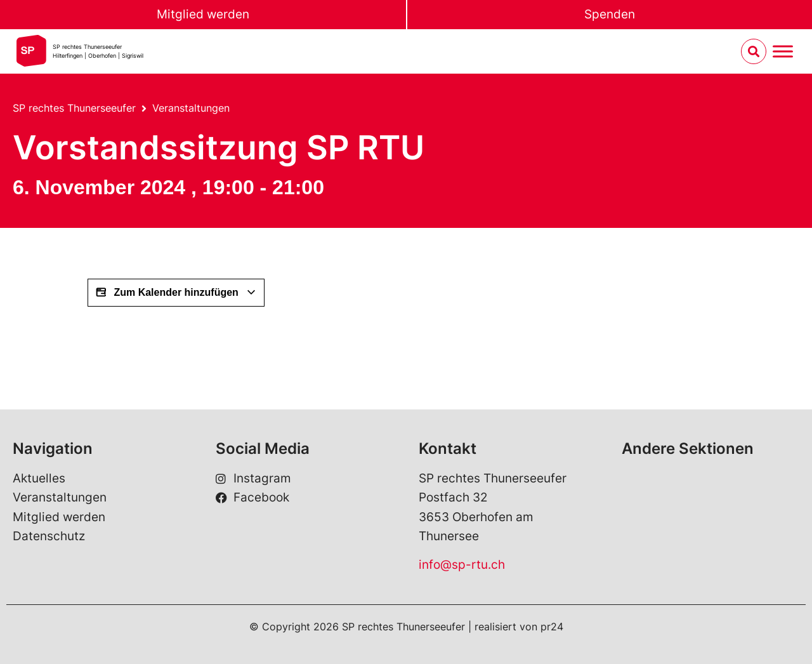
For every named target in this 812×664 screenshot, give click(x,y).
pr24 (552, 627)
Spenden (610, 14)
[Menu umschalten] (783, 52)
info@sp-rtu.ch (462, 565)
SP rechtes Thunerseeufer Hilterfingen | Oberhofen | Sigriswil (98, 51)
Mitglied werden (203, 14)
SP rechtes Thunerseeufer (74, 108)
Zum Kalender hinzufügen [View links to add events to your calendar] (176, 293)
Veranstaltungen (191, 108)
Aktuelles (39, 478)
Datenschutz (49, 536)
